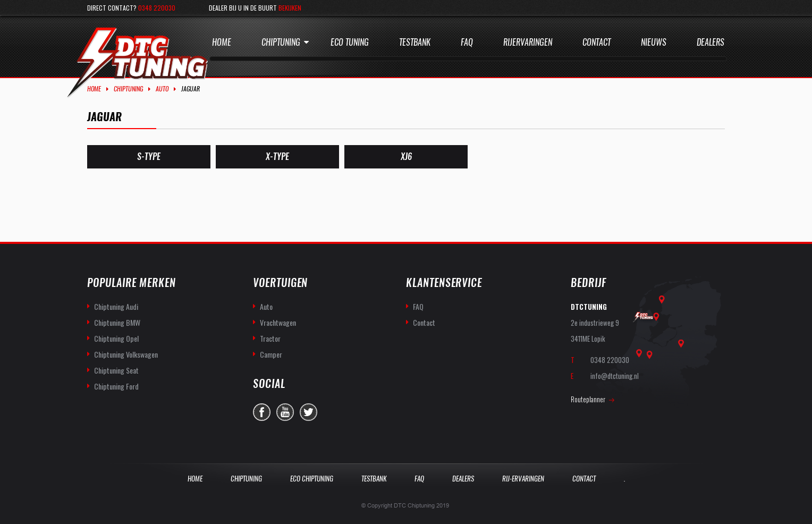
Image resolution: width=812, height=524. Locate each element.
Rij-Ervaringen (523, 479)
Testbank (415, 42)
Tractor (270, 338)
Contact (597, 42)
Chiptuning (281, 42)
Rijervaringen (528, 42)
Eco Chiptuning (312, 479)
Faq (467, 42)
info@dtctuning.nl (615, 376)
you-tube (285, 412)
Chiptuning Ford (116, 386)
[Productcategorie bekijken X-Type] (277, 157)
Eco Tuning (350, 42)
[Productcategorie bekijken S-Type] (149, 157)
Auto (162, 89)
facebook (262, 412)
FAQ (418, 306)
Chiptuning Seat (116, 370)
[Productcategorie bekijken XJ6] (406, 157)
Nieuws (654, 42)
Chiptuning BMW (117, 322)
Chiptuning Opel (116, 338)
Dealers (710, 42)
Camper (271, 354)
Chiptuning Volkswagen (126, 354)
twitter (308, 412)
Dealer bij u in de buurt (255, 8)
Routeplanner (588, 399)
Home (222, 42)
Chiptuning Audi (116, 306)
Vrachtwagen (278, 322)
